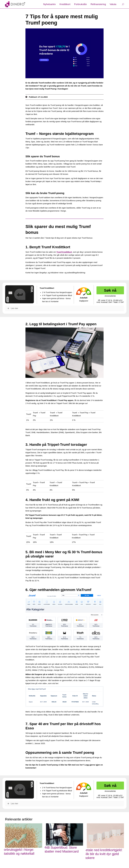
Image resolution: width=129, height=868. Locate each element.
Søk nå (110, 290)
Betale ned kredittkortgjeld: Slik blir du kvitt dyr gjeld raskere (103, 854)
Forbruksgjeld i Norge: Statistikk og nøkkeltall (18, 852)
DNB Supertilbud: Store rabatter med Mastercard (61, 849)
